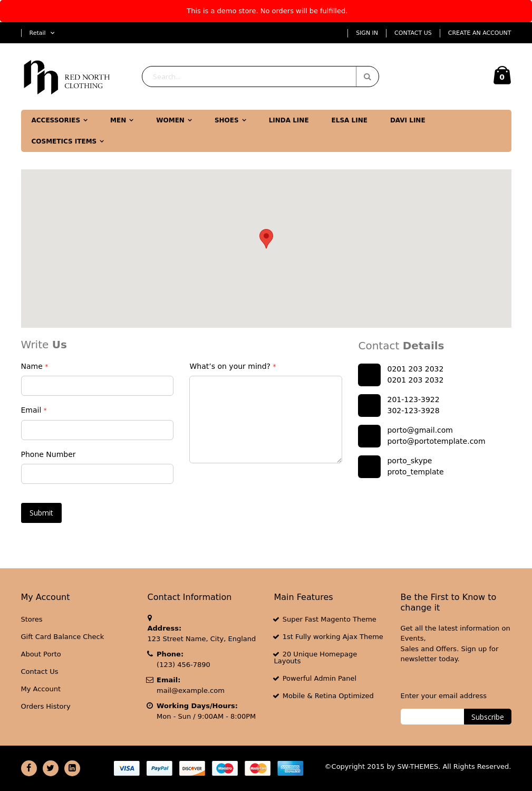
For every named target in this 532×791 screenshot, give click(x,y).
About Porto (41, 654)
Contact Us (413, 33)
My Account (41, 689)
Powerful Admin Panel (320, 678)
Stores (32, 619)
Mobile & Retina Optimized (328, 696)
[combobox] (260, 77)
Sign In (367, 33)
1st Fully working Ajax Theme (333, 637)
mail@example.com (191, 690)
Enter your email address (444, 696)
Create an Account (480, 33)
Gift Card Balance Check (63, 637)
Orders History (46, 706)
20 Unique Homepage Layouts (316, 657)
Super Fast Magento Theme (330, 619)
